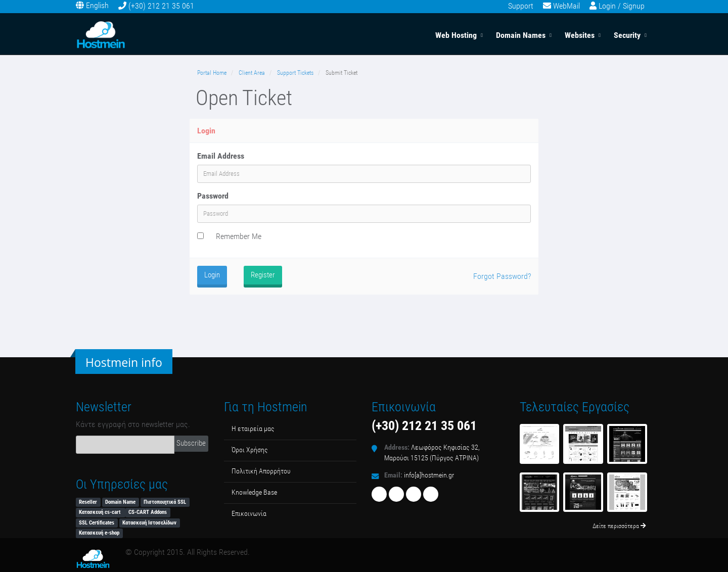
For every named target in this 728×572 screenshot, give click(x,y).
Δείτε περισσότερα (619, 526)
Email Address (221, 156)
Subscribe (191, 443)
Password (213, 196)
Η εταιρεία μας (253, 429)
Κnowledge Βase (254, 492)
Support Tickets (295, 73)
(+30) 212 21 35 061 (161, 6)
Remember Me (239, 236)
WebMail (566, 6)
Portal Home (212, 73)
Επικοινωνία (249, 514)
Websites (580, 35)
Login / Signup (622, 6)
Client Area (252, 73)
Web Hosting (456, 35)
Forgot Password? (502, 276)
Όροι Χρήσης (250, 450)
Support (521, 6)
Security (627, 35)
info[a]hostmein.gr (429, 475)
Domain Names (521, 35)
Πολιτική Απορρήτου (261, 471)
